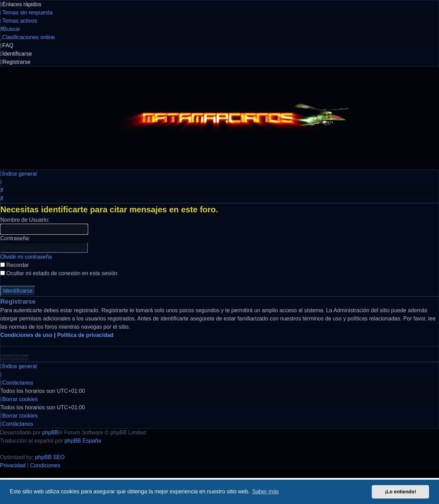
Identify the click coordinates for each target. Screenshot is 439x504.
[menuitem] (27, 13)
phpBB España (83, 441)
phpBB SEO (50, 457)
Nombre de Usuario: (25, 220)
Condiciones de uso (26, 335)
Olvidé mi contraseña (26, 257)
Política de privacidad (85, 335)
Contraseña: (15, 238)
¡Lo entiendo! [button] (400, 492)
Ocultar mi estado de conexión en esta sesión (59, 273)
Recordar (15, 265)
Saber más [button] (266, 491)
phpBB (50, 432)
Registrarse (14, 357)
